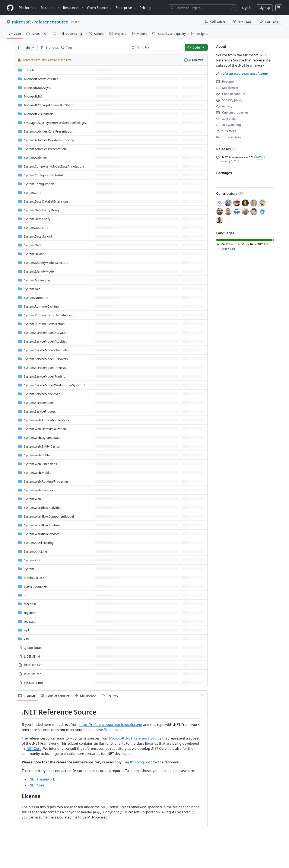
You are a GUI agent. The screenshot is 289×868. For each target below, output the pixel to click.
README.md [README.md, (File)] (33, 674)
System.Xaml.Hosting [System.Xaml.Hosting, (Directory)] (39, 543)
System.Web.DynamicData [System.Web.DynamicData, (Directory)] (42, 438)
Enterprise (126, 8)
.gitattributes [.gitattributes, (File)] (33, 648)
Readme (225, 81)
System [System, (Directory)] (29, 569)
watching (228, 125)
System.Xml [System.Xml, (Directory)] (32, 560)
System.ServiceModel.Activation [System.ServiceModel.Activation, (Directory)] (46, 333)
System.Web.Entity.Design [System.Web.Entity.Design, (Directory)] (42, 446)
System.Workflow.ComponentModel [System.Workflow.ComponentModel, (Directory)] (49, 516)
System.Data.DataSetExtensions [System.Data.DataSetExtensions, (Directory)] (46, 201)
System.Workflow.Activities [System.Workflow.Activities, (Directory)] (42, 508)
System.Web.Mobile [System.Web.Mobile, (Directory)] (38, 473)
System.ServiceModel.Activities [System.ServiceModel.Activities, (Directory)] (45, 341)
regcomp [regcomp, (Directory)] (30, 613)
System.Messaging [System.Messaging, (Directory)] (37, 280)
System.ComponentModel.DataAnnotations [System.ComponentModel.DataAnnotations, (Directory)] (54, 166)
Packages (224, 173)
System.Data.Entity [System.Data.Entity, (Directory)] (37, 219)
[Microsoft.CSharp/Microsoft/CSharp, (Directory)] (49, 105)
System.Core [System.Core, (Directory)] (33, 193)
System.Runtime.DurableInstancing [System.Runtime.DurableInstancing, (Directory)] (49, 315)
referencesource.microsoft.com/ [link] (245, 74)
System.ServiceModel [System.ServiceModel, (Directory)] (39, 403)
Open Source (100, 8)
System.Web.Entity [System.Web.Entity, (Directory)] (37, 455)
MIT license (227, 88)
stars (226, 119)
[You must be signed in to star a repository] (269, 22)
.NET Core (34, 748)
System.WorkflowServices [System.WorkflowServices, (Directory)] (42, 534)
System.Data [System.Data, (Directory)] (33, 245)
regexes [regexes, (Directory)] (29, 621)
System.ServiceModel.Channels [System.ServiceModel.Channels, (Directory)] (46, 350)
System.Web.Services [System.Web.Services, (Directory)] (39, 490)
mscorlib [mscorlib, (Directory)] (30, 604)
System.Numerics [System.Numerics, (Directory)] (36, 298)
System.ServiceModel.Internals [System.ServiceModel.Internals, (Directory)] (45, 368)
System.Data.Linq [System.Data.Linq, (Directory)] (36, 228)
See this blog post (138, 762)
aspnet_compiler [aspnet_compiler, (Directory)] (36, 586)
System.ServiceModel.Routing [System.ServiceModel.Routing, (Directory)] (45, 376)
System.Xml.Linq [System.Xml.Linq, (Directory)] (35, 551)
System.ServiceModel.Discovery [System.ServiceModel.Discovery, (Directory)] (46, 359)
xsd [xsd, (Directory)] (26, 639)
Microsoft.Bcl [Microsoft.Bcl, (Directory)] (33, 96)
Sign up (265, 8)
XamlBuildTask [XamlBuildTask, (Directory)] (34, 578)
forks (226, 131)
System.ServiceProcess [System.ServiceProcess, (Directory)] (40, 411)
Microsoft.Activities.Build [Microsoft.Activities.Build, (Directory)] (41, 79)
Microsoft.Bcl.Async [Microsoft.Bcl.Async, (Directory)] (37, 88)
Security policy (229, 100)
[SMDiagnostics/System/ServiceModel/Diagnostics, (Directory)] (58, 123)
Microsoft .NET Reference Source (135, 738)
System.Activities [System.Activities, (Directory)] (36, 158)
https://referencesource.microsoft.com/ (111, 725)
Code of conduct (231, 94)
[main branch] (26, 47)
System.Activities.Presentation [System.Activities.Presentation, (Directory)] (45, 149)
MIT (104, 807)
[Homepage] (10, 8)
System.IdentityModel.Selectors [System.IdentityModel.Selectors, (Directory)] (46, 263)
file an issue (113, 730)
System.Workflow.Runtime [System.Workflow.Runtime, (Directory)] (42, 525)
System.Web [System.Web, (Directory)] (32, 499)
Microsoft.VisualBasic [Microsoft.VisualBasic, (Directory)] (39, 114)
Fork (242, 22)
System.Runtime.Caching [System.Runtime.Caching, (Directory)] (41, 306)
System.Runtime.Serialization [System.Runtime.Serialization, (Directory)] (44, 324)
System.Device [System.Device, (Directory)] (34, 254)
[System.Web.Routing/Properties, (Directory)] (46, 481)
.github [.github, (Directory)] (29, 70)
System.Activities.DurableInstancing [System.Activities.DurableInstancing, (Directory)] (49, 140)
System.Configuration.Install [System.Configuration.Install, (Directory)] (44, 175)
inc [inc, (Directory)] (26, 595)
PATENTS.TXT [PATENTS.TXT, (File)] (33, 665)
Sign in (247, 8)
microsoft (21, 22)
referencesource (51, 22)
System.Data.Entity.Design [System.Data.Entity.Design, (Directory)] (42, 210)
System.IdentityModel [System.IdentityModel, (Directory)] (39, 271)
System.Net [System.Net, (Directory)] (32, 289)
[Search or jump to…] (203, 8)
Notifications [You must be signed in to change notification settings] (215, 22)
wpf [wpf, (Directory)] (26, 630)
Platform (28, 8)
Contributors (230, 194)
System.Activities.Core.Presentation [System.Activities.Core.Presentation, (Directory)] (49, 131)
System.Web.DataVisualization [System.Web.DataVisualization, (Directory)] (45, 429)
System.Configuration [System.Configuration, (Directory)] (39, 184)
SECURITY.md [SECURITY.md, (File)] (33, 683)
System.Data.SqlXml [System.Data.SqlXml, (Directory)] (38, 236)
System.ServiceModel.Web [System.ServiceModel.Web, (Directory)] (42, 394)
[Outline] (202, 696)
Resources (73, 8)
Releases (226, 149)
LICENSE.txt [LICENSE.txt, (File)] (32, 656)
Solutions (50, 8)
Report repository (228, 137)
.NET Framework (42, 779)
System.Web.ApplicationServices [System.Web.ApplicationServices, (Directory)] (46, 420)
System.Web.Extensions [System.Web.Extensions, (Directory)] (40, 464)
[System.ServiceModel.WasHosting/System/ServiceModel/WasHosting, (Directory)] (72, 385)
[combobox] (158, 47)
